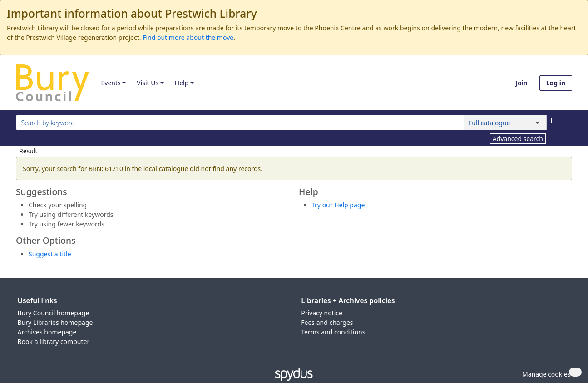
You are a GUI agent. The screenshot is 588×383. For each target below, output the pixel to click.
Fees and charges (327, 322)
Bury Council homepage (54, 313)
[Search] (562, 120)
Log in (556, 83)
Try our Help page (338, 205)
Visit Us (148, 83)
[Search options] (505, 123)
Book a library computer (54, 341)
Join (522, 83)
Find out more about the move (188, 37)
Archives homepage (47, 332)
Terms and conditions (333, 332)
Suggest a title (50, 254)
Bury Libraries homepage (55, 322)
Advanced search (518, 139)
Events (111, 83)
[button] (545, 374)
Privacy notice (322, 313)
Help (182, 83)
